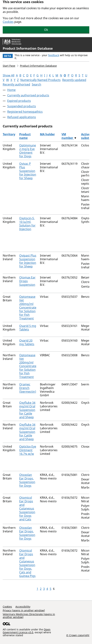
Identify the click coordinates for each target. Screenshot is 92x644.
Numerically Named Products (40, 80)
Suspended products (22, 106)
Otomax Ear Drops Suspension (27, 281)
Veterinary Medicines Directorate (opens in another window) (29, 616)
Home (11, 90)
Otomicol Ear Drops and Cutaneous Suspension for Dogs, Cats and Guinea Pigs (27, 563)
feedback (54, 55)
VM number (68, 136)
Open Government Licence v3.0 (27, 631)
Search (36, 84)
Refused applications (22, 117)
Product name (25, 136)
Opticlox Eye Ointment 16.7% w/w (28, 450)
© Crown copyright (78, 635)
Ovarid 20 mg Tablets (27, 342)
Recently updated (74, 80)
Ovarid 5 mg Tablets (28, 328)
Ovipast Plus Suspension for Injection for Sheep (28, 261)
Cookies (8, 22)
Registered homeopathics (25, 112)
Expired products (19, 101)
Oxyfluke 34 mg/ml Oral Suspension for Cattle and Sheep (27, 410)
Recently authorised (16, 84)
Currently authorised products (28, 95)
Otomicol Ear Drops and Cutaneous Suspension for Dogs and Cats (27, 508)
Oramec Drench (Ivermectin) (28, 388)
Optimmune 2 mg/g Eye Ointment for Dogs (28, 151)
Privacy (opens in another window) (24, 610)
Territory (9, 134)
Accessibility (23, 607)
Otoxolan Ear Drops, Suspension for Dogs (27, 480)
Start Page (9, 66)
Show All (9, 75)
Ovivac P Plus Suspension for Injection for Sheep (28, 171)
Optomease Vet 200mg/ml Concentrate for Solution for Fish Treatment (28, 308)
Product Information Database (28, 48)
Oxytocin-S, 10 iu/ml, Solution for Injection (27, 224)
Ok (46, 30)
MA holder (47, 134)
